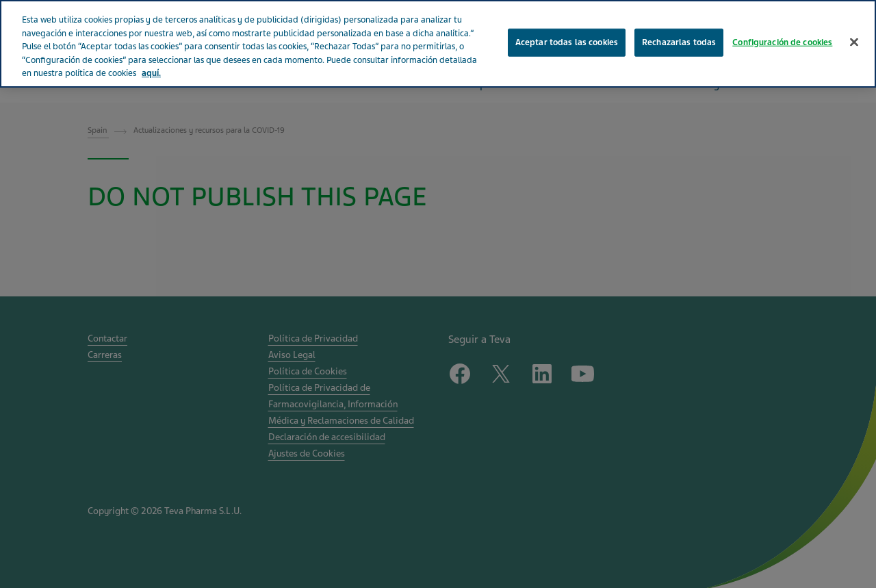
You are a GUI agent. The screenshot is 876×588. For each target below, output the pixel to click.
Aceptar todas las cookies (567, 42)
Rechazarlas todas (679, 42)
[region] (438, 44)
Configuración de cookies (782, 42)
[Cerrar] (854, 42)
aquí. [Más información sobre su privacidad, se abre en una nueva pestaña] (151, 73)
